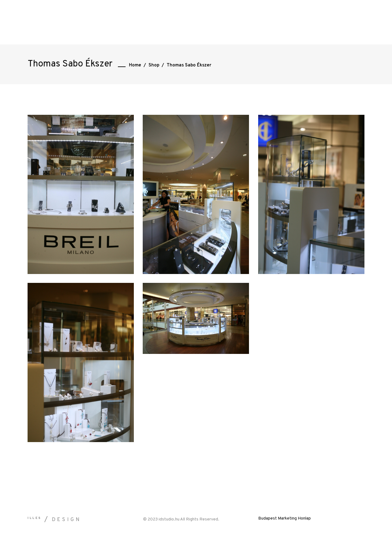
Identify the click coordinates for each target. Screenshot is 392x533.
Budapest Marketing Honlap (285, 518)
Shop (154, 65)
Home (135, 65)
